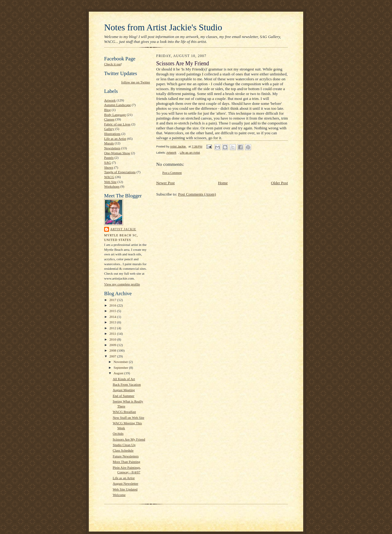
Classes (109, 119)
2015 (113, 311)
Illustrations (112, 134)
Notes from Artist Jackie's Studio (163, 27)
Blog (107, 110)
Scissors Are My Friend (129, 439)
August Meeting (124, 390)
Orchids (118, 433)
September (121, 368)
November (121, 362)
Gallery (109, 129)
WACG (109, 177)
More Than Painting (126, 462)
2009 (113, 345)
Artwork (110, 100)
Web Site (110, 182)
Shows (109, 167)
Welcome (119, 495)
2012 (113, 328)
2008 (113, 350)
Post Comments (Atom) (197, 194)
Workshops (112, 186)
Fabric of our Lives (117, 124)
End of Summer (124, 396)
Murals (109, 143)
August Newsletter (125, 483)
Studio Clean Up (124, 445)
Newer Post (165, 183)
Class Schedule (123, 450)
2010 (113, 339)
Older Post (279, 183)
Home (223, 183)
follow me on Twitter (136, 82)
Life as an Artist (115, 139)
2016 (113, 305)
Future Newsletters (126, 456)
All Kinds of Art (124, 379)
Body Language (115, 115)
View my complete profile (122, 284)
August (119, 373)
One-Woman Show (117, 153)
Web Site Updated (125, 489)
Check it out (113, 64)
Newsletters (112, 148)
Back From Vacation (127, 384)
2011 (113, 334)
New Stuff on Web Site (128, 418)
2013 (113, 322)
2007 (113, 356)
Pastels (109, 158)
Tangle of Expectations (120, 172)
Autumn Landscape (117, 105)
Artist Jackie (123, 229)
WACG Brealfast (124, 412)
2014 (113, 317)
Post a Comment (172, 173)
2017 (113, 300)
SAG (107, 162)
